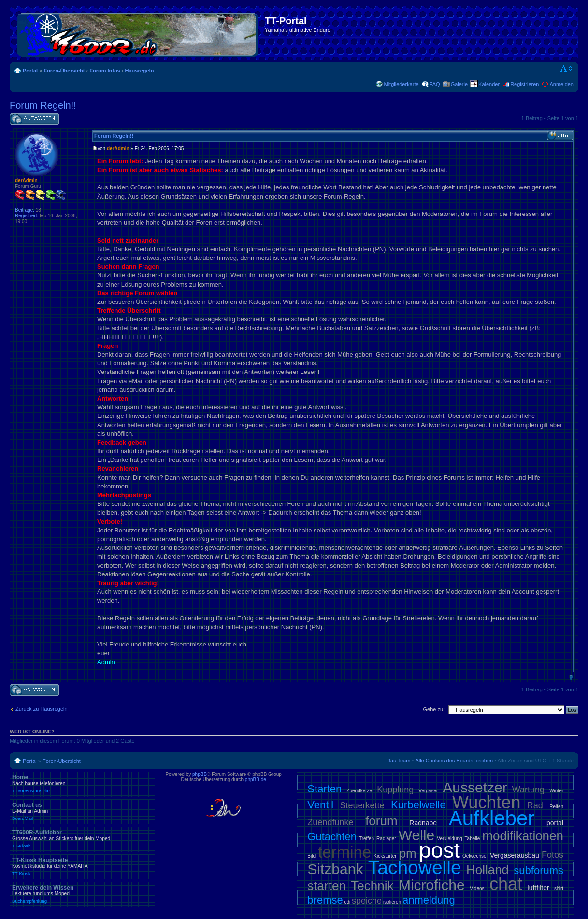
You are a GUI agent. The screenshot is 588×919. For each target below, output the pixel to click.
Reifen (556, 807)
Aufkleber (492, 818)
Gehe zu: (434, 709)
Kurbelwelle (418, 805)
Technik (372, 886)
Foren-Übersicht (64, 71)
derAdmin (118, 149)
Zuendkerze (359, 791)
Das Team (398, 761)
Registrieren (524, 84)
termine (344, 852)
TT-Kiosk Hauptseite (82, 866)
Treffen (366, 839)
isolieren (392, 902)
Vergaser (428, 791)
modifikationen (523, 836)
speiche (367, 901)
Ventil (320, 805)
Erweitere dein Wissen (82, 894)
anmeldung (429, 900)
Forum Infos (105, 71)
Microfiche (432, 885)
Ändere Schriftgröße (566, 69)
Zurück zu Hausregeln (42, 709)
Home (82, 784)
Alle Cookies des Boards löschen (454, 761)
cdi (348, 902)
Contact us (82, 811)
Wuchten (486, 802)
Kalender (489, 84)
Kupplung (395, 790)
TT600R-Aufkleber (82, 839)
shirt (559, 888)
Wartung (528, 790)
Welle (416, 835)
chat (506, 884)
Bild (311, 856)
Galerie (459, 84)
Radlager (386, 839)
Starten (324, 789)
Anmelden (561, 84)
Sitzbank (335, 869)
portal (555, 823)
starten (327, 886)
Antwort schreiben (34, 119)
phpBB (200, 774)
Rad (535, 805)
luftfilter (538, 888)
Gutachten (332, 837)
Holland (488, 870)
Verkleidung (449, 839)
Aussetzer (475, 787)
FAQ (435, 84)
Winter (556, 791)
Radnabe (423, 823)
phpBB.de (256, 780)
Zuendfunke (330, 822)
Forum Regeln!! (43, 105)
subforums (538, 870)
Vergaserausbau (515, 855)
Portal (30, 71)
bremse (325, 900)
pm (408, 853)
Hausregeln (140, 71)
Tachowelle (415, 868)
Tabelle (473, 839)
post (439, 850)
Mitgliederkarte (401, 84)
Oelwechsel (475, 856)
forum (381, 821)
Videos (477, 888)
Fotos (552, 855)
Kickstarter (385, 856)
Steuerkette (362, 805)
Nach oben (571, 677)
